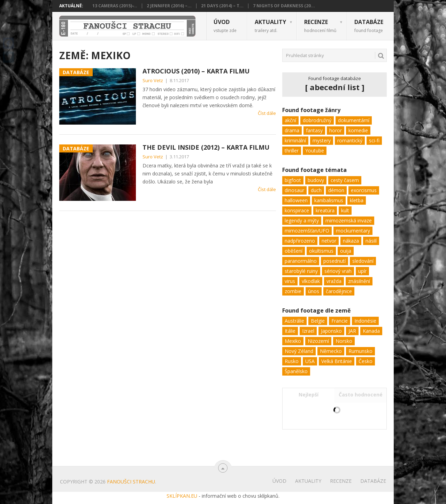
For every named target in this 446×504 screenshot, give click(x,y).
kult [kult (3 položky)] (345, 210)
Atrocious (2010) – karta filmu (196, 71)
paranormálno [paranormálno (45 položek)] (301, 261)
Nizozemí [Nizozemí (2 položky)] (318, 341)
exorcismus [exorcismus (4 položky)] (364, 190)
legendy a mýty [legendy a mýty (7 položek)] (302, 220)
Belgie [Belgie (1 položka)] (318, 321)
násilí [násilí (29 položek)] (371, 241)
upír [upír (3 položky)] (362, 271)
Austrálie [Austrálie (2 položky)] (294, 321)
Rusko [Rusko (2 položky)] (292, 361)
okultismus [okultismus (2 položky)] (321, 251)
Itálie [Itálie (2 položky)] (290, 331)
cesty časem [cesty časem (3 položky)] (345, 180)
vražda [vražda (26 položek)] (334, 281)
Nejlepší (309, 395)
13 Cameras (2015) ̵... (115, 6)
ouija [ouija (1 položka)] (346, 251)
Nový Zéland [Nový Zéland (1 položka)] (299, 351)
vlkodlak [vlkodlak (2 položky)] (311, 281)
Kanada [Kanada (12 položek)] (371, 331)
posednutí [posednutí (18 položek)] (334, 261)
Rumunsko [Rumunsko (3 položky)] (360, 351)
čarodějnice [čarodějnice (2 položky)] (339, 291)
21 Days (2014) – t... (222, 6)
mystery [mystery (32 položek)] (322, 140)
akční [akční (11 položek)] (290, 120)
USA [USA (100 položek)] (310, 361)
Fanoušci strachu (131, 482)
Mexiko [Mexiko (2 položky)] (293, 341)
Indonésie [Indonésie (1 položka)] (365, 321)
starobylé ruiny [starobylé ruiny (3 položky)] (301, 271)
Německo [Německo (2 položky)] (331, 351)
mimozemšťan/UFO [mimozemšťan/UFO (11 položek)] (307, 231)
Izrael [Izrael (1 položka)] (308, 331)
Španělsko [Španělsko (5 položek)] (296, 371)
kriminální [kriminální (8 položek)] (295, 140)
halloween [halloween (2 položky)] (296, 200)
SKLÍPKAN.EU (182, 496)
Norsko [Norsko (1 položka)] (344, 341)
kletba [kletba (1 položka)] (357, 200)
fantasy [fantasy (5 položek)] (314, 130)
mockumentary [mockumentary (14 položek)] (353, 231)
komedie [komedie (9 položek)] (358, 130)
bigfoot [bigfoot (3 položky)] (293, 180)
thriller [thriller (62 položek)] (292, 151)
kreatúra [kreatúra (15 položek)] (325, 210)
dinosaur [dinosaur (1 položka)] (294, 190)
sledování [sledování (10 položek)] (363, 261)
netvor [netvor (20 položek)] (329, 241)
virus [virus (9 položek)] (290, 281)
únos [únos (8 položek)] (314, 291)
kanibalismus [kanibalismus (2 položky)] (329, 200)
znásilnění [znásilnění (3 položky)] (359, 281)
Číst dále (267, 113)
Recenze (320, 26)
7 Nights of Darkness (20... (284, 6)
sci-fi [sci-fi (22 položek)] (374, 140)
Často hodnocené (361, 395)
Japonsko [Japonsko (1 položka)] (331, 331)
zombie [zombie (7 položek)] (293, 291)
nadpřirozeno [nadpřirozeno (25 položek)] (300, 241)
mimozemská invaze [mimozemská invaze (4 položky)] (349, 220)
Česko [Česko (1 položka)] (366, 361)
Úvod (225, 26)
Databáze (369, 26)
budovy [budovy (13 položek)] (316, 180)
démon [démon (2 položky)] (336, 190)
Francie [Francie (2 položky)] (340, 321)
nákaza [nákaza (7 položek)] (351, 241)
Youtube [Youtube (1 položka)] (315, 151)
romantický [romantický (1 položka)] (350, 140)
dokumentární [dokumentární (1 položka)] (354, 120)
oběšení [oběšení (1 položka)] (294, 251)
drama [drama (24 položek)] (292, 130)
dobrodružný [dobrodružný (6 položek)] (317, 120)
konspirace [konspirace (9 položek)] (297, 210)
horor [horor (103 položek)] (336, 130)
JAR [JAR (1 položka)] (352, 331)
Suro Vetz (153, 80)
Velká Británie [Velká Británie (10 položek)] (337, 361)
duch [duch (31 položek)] (316, 190)
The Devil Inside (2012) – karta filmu (206, 147)
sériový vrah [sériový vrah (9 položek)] (338, 271)
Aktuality (270, 26)
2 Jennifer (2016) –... (169, 6)
